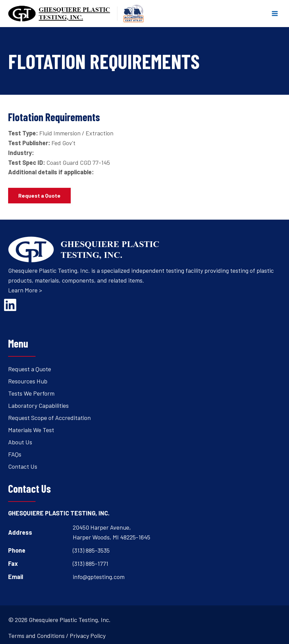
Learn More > (25, 290)
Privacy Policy (88, 636)
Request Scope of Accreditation (49, 418)
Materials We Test (31, 430)
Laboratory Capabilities (38, 405)
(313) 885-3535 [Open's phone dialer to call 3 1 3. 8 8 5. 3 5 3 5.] (91, 550)
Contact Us (23, 466)
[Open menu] (275, 13)
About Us (20, 442)
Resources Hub (28, 381)
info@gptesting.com (99, 577)
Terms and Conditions (36, 636)
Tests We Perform (31, 393)
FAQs (15, 454)
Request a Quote (30, 369)
